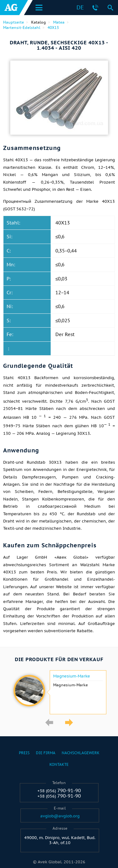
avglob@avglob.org (60, 816)
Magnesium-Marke (72, 676)
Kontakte (59, 764)
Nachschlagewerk (81, 753)
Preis (24, 753)
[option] (59, 692)
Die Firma (46, 753)
